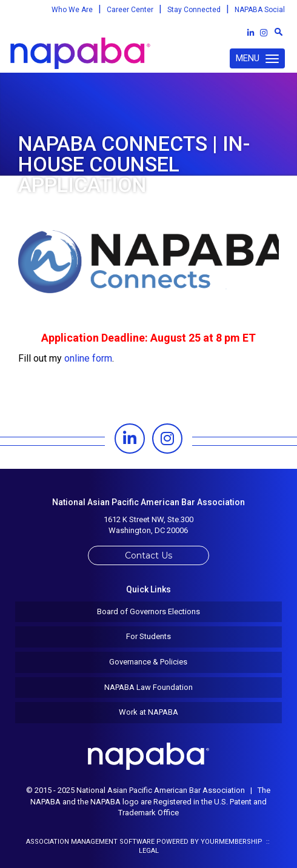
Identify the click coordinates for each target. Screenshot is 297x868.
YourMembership (232, 842)
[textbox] (278, 31)
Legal (149, 851)
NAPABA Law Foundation (148, 687)
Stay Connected (194, 10)
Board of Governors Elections (148, 611)
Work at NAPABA (148, 712)
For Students (148, 636)
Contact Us (148, 555)
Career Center (130, 10)
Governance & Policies (148, 662)
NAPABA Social (260, 10)
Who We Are (72, 10)
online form (88, 358)
